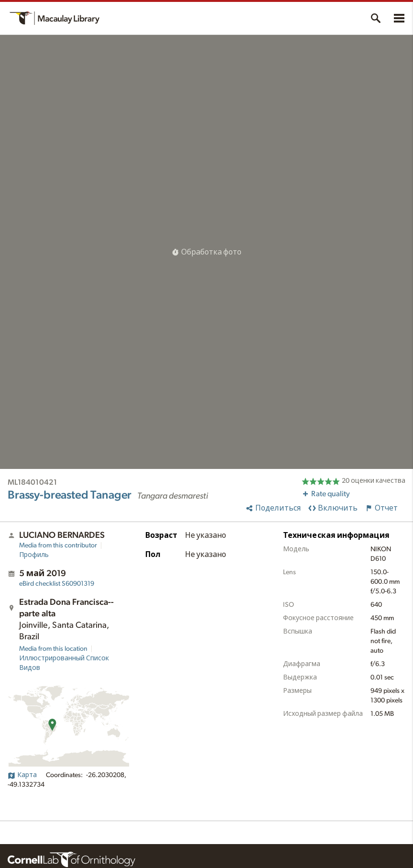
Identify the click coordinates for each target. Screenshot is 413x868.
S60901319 (57, 584)
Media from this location (53, 649)
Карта (22, 775)
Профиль (34, 555)
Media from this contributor (58, 545)
